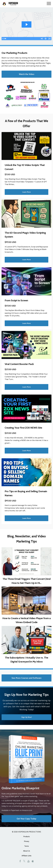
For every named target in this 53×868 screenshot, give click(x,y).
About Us (27, 851)
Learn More (26, 192)
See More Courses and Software (26, 678)
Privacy (27, 841)
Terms (27, 846)
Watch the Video (27, 74)
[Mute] (42, 39)
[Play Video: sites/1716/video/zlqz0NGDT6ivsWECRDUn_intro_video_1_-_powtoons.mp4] (26, 24)
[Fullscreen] (50, 39)
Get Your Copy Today (26, 819)
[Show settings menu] (46, 39)
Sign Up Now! (27, 717)
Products (27, 836)
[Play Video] (3, 39)
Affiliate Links (26, 856)
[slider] (24, 39)
